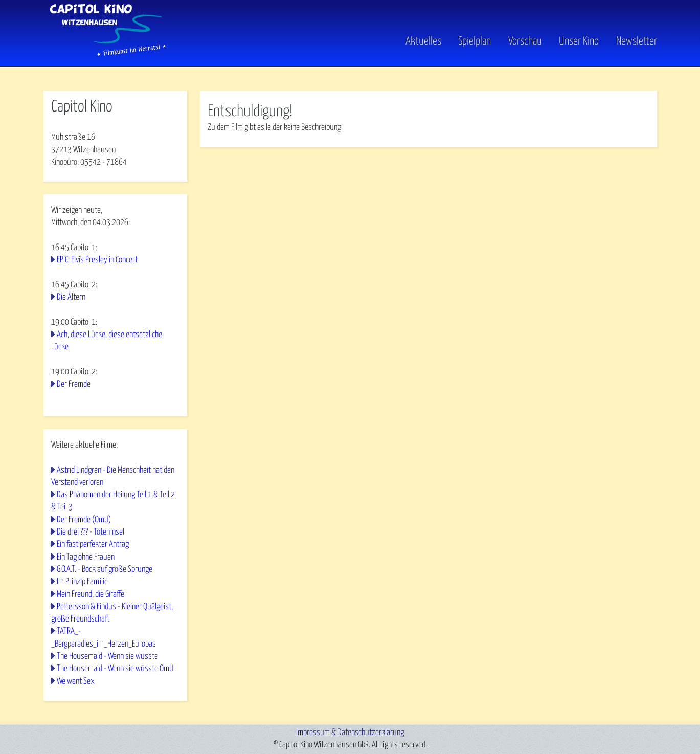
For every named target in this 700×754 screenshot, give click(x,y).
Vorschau (525, 41)
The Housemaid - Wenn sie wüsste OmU (115, 669)
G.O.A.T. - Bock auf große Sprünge (105, 570)
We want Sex (76, 682)
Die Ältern (71, 297)
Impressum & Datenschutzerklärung (350, 733)
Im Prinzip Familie (82, 582)
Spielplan (475, 41)
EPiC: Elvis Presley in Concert (97, 260)
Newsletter (637, 41)
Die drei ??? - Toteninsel (91, 532)
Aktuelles (423, 41)
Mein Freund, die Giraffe (91, 595)
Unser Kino (579, 41)
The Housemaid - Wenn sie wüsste (107, 657)
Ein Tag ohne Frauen (86, 557)
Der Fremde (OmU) (84, 520)
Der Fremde (74, 384)
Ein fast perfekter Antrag (93, 545)
